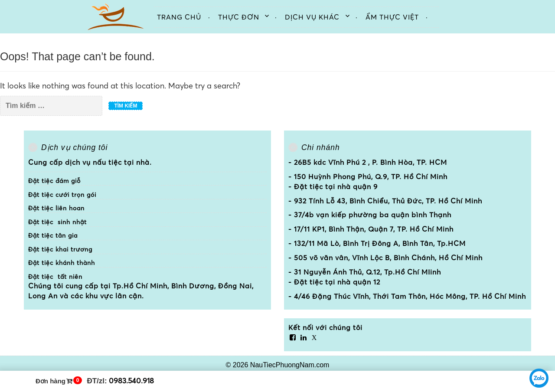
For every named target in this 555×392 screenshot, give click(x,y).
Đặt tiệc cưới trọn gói (62, 195)
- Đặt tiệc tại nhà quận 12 (334, 282)
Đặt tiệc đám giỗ (54, 181)
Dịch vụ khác (312, 17)
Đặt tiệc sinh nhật (57, 222)
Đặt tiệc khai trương (60, 249)
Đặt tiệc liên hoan (56, 208)
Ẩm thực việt (392, 17)
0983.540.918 (131, 381)
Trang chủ (179, 17)
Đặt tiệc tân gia (53, 235)
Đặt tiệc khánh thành (62, 263)
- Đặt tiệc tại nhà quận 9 (333, 186)
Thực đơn (239, 17)
